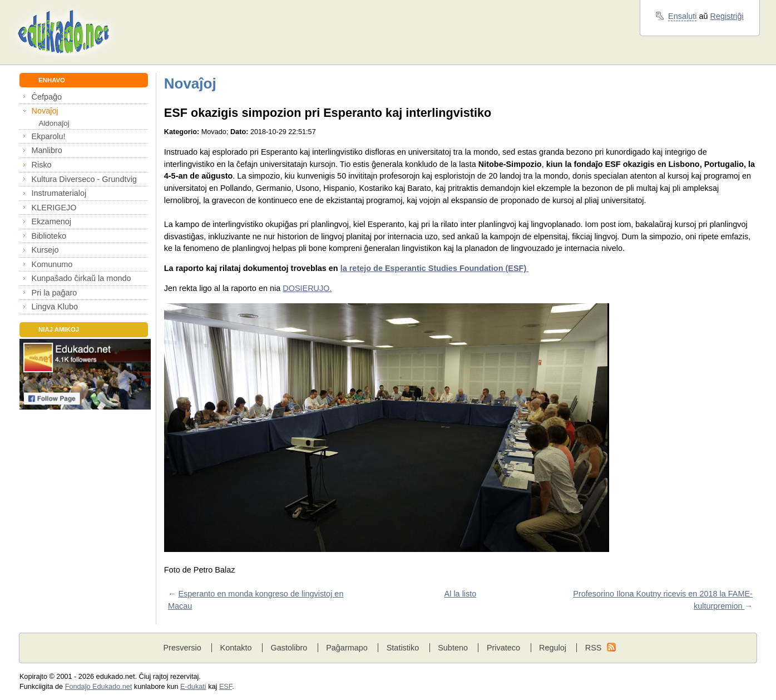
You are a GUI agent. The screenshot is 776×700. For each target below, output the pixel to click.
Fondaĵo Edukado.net (99, 687)
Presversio (182, 648)
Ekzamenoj (51, 221)
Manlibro (47, 150)
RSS (594, 648)
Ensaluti (682, 16)
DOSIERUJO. (307, 288)
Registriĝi (727, 16)
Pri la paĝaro (55, 293)
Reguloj (553, 648)
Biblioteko (49, 236)
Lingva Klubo (55, 307)
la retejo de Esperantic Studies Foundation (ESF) (435, 268)
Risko (42, 165)
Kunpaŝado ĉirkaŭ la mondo (81, 278)
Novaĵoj (45, 111)
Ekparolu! (49, 136)
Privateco (503, 648)
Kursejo (45, 250)
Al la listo (461, 594)
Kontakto (236, 648)
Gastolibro (289, 648)
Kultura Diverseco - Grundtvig (84, 179)
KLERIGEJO (54, 208)
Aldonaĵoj (54, 123)
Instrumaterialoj (59, 193)
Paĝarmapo (347, 648)
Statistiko (403, 648)
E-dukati (193, 687)
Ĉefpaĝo (47, 97)
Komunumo (52, 264)
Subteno (453, 648)
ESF (226, 687)
